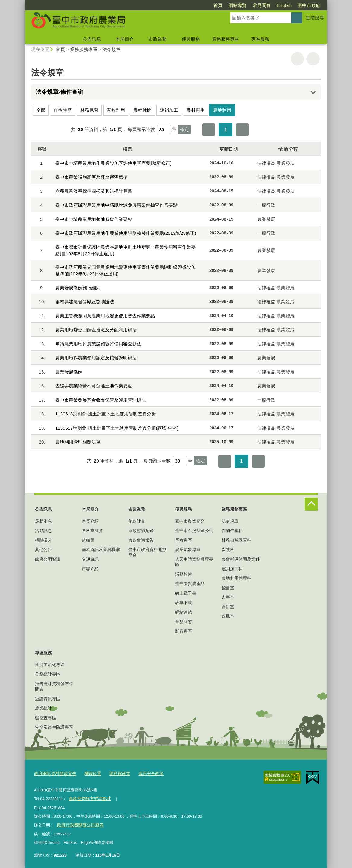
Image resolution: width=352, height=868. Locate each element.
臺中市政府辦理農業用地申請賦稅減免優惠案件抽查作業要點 (116, 205)
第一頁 (209, 130)
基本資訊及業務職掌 (101, 549)
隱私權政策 (115, 773)
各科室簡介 (92, 530)
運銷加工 (169, 110)
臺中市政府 (309, 5)
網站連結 (184, 612)
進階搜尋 (315, 18)
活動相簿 (184, 574)
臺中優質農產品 (190, 583)
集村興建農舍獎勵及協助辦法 (85, 302)
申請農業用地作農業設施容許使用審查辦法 (98, 344)
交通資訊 (90, 559)
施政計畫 (137, 521)
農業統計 (43, 708)
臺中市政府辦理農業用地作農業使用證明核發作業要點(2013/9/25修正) (126, 233)
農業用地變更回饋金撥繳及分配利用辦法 (96, 330)
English (284, 5)
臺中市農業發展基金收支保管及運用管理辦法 (101, 400)
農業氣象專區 (188, 549)
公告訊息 (92, 39)
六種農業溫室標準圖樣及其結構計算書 (94, 191)
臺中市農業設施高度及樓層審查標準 (91, 177)
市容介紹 (90, 569)
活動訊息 (43, 530)
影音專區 (184, 631)
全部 (41, 110)
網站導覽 (238, 5)
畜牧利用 (116, 110)
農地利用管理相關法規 (78, 442)
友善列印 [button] (297, 59)
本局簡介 (125, 39)
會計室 (228, 607)
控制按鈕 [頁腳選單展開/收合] (311, 504)
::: (22, 3)
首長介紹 (90, 521)
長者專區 (184, 540)
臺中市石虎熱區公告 (194, 530)
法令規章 (111, 49)
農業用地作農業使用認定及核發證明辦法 (96, 358)
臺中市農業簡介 (190, 521)
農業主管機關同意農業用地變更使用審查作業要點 (105, 316)
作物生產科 (232, 530)
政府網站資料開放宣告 (54, 773)
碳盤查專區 (46, 718)
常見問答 (262, 5)
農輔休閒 (142, 110)
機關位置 (89, 773)
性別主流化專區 (50, 665)
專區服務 (260, 39)
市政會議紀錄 (141, 530)
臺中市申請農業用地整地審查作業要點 (94, 219)
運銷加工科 (232, 569)
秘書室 (228, 588)
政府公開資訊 (48, 559)
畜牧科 (228, 549)
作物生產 (63, 110)
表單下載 (184, 603)
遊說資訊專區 (48, 699)
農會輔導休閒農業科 (241, 559)
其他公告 (43, 549)
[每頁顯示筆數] (164, 129)
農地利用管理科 (236, 578)
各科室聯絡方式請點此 (88, 798)
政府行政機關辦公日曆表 (78, 823)
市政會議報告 (141, 540)
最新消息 (43, 521)
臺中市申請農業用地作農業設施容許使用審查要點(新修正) (113, 163)
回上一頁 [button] (313, 59)
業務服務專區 (226, 39)
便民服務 (191, 39)
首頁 (218, 5)
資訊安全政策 (144, 773)
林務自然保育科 (236, 540)
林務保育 (89, 110)
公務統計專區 (48, 674)
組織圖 (88, 540)
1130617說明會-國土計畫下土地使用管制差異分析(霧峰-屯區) (117, 428)
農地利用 (222, 110)
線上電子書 (186, 593)
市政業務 (158, 39)
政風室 (228, 616)
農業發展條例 (69, 372)
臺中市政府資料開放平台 (147, 552)
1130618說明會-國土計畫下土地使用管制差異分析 (106, 414)
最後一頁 (242, 130)
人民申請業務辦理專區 (194, 562)
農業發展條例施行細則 (78, 288)
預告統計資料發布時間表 (54, 686)
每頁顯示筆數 (141, 129)
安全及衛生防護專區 (54, 727)
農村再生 (196, 110)
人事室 (228, 597)
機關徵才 (43, 540)
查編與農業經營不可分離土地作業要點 (94, 386)
